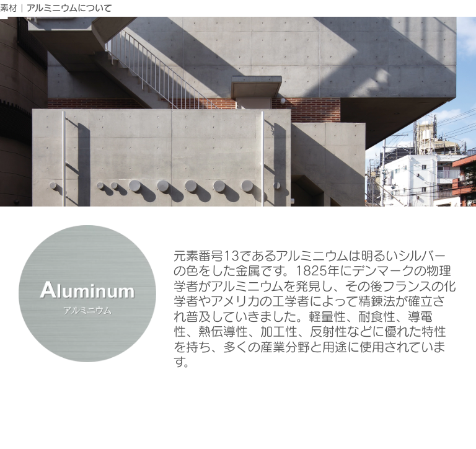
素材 (9, 8)
